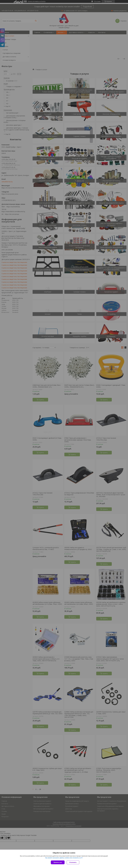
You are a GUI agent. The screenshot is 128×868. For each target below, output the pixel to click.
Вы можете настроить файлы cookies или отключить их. (63, 858)
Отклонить (73, 862)
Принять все (58, 862)
